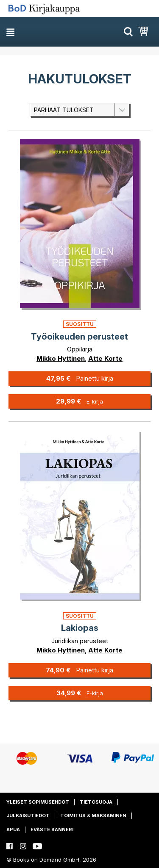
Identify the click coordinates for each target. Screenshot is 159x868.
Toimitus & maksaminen (93, 815)
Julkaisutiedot (28, 815)
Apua (13, 829)
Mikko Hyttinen (61, 358)
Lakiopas (80, 628)
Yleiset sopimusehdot (38, 802)
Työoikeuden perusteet (79, 337)
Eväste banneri (52, 829)
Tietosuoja (96, 802)
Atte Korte (105, 358)
